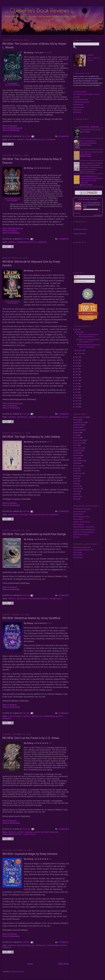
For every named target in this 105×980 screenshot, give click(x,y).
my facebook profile (80, 92)
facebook (76, 496)
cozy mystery (15, 716)
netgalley (43, 417)
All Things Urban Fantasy (82, 509)
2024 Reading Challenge (88, 199)
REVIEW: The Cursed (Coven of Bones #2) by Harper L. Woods (34, 46)
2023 (77, 360)
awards (76, 494)
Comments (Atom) (18, 971)
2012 (77, 386)
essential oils (78, 473)
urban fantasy (78, 430)
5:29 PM (26, 595)
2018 (77, 369)
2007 (77, 401)
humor (75, 445)
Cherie (85, 203)
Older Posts (64, 964)
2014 (77, 380)
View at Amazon (10, 126)
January (79, 353)
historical (22, 417)
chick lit (76, 453)
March (79, 332)
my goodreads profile (80, 99)
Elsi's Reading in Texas (81, 517)
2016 (77, 375)
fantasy (21, 140)
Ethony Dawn (87, 156)
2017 (77, 372)
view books (97, 215)
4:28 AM (26, 942)
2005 (77, 407)
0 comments (63, 136)
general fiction (78, 461)
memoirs (76, 486)
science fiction (78, 440)
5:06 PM (26, 511)
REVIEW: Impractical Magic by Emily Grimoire (30, 854)
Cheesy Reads (78, 514)
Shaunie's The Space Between (84, 532)
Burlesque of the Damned (82, 547)
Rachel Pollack (87, 185)
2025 (77, 329)
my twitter (77, 97)
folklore (76, 476)
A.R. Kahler (86, 132)
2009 (77, 395)
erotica (12, 140)
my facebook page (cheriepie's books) (86, 94)
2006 (77, 404)
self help (76, 491)
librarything (77, 112)
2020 (77, 363)
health (75, 478)
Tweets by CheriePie (80, 229)
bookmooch (77, 110)
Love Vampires (78, 524)
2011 (77, 389)
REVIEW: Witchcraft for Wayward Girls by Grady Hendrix (31, 264)
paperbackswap (79, 107)
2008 (77, 398)
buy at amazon (12, 83)
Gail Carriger (87, 145)
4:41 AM (26, 414)
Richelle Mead (78, 555)
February (80, 350)
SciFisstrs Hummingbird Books (84, 529)
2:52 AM (26, 713)
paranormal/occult (36, 140)
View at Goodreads (11, 130)
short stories (77, 448)
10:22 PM (26, 136)
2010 (77, 392)
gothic (20, 832)
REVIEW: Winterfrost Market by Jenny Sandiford (31, 618)
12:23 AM (26, 829)
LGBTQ (37, 832)
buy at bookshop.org (12, 85)
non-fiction (77, 466)
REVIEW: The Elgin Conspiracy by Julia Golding (31, 437)
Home (30, 964)
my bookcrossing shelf (81, 102)
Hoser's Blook (78, 519)
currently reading (89, 127)
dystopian (77, 455)
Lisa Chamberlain (88, 172)
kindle (75, 484)
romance (51, 140)
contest (76, 471)
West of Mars (78, 557)
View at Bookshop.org (12, 128)
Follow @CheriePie (80, 234)
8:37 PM (26, 239)
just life (76, 481)
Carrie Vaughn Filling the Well (83, 550)
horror (33, 417)
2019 (77, 366)
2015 (77, 377)
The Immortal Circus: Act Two (90, 130)
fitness (75, 499)
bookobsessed (78, 104)
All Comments (80, 281)
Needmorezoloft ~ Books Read (84, 527)
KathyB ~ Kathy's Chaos (81, 522)
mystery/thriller (29, 515)
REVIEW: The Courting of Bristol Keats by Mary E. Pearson (32, 161)
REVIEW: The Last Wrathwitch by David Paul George (34, 534)
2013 (77, 383)
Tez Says (76, 537)
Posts (77, 277)
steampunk (77, 450)
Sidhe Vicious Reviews (81, 534)
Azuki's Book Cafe (79, 512)
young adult (56, 599)
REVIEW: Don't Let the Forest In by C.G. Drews (31, 738)
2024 (77, 357)
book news (77, 489)
